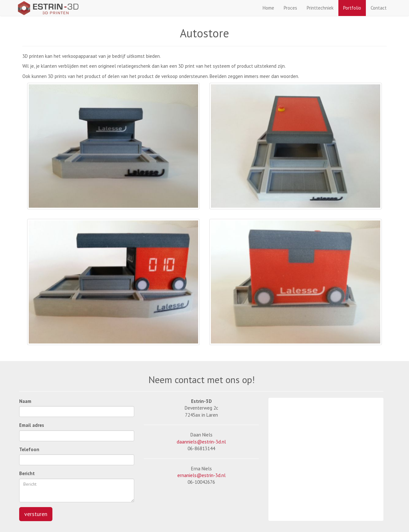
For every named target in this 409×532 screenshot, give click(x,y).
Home (268, 8)
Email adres (32, 425)
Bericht (27, 473)
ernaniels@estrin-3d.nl (201, 475)
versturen (36, 514)
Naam (25, 401)
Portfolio (352, 8)
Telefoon (29, 449)
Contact (379, 8)
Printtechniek (320, 8)
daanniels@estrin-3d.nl (201, 442)
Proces (290, 8)
